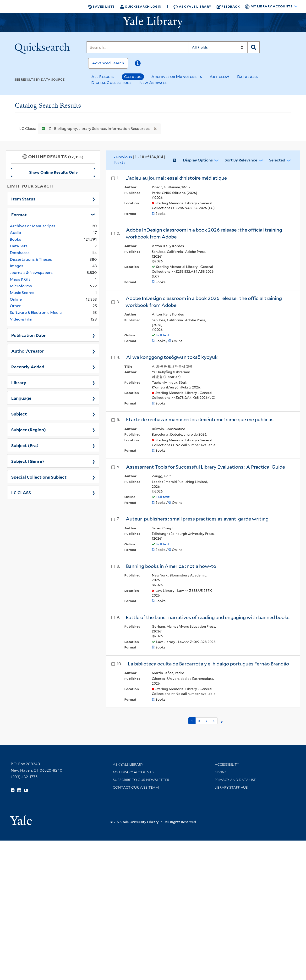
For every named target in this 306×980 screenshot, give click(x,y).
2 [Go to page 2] (199, 721)
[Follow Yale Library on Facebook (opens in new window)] (13, 790)
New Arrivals (153, 83)
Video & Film (21, 319)
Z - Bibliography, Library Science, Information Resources (95, 129)
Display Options (198, 160)
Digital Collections (112, 83)
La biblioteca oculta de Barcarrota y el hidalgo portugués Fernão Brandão (208, 664)
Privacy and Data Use (235, 780)
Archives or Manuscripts (177, 77)
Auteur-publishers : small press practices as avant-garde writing (197, 519)
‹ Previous (140, 160)
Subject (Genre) (28, 461)
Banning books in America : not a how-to (171, 566)
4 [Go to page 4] (214, 721)
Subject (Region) (29, 429)
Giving (221, 772)
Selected (277, 160)
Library (19, 382)
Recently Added (28, 366)
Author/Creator (28, 351)
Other (15, 306)
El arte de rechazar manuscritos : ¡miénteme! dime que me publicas (200, 420)
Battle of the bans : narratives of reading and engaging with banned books (208, 617)
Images (16, 266)
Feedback (228, 6)
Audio (15, 233)
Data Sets (19, 246)
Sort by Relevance (241, 160)
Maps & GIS (20, 279)
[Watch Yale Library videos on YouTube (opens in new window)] (26, 790)
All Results (103, 77)
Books (15, 239)
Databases (248, 77)
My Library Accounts (133, 772)
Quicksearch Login (141, 6)
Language (21, 398)
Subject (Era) (25, 445)
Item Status (23, 199)
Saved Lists (101, 6)
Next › (120, 163)
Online (16, 299)
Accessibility (227, 764)
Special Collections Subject (39, 477)
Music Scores (22, 293)
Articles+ (220, 77)
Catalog (133, 77)
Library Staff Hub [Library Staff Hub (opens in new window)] (231, 787)
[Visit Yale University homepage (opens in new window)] (21, 819)
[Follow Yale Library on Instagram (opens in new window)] (19, 790)
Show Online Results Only (53, 172)
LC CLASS (21, 492)
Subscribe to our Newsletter (141, 780)
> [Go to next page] (222, 722)
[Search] (138, 47)
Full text (163, 335)
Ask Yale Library (192, 7)
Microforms (21, 286)
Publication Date (28, 335)
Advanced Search (108, 63)
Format (19, 214)
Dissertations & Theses (31, 259)
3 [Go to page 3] (206, 721)
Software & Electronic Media (36, 313)
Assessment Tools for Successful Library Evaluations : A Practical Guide (205, 467)
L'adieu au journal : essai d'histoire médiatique (176, 178)
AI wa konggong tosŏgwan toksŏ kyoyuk (172, 357)
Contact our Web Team (136, 787)
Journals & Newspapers (31, 273)
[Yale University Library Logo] (153, 22)
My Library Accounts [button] (269, 6)
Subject (19, 414)
